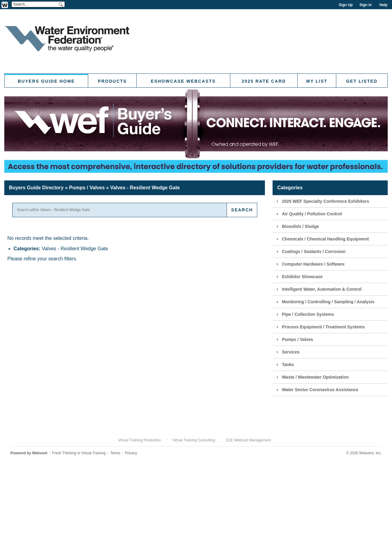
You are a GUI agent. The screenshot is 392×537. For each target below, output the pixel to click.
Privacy (131, 453)
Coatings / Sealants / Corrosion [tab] (310, 251)
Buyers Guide (36, 188)
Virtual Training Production (139, 440)
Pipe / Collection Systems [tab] (304, 314)
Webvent (40, 453)
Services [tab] (287, 352)
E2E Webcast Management (249, 440)
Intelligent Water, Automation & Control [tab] (318, 289)
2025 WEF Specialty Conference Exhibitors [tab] (322, 201)
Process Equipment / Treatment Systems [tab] (320, 327)
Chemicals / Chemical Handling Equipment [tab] (322, 239)
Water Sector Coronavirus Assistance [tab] (317, 390)
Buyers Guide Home (46, 81)
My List (317, 81)
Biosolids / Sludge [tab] (297, 226)
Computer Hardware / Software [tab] (310, 264)
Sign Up (346, 5)
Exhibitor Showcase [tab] (299, 277)
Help (383, 5)
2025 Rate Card (264, 81)
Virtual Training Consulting (194, 440)
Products (113, 81)
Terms (115, 453)
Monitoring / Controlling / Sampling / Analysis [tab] (324, 302)
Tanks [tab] (284, 365)
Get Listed (362, 81)
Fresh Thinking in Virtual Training (79, 453)
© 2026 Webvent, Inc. (364, 453)
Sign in (366, 5)
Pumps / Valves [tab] (294, 339)
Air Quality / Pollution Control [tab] (308, 214)
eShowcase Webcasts (183, 81)
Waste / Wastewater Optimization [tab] (312, 377)
